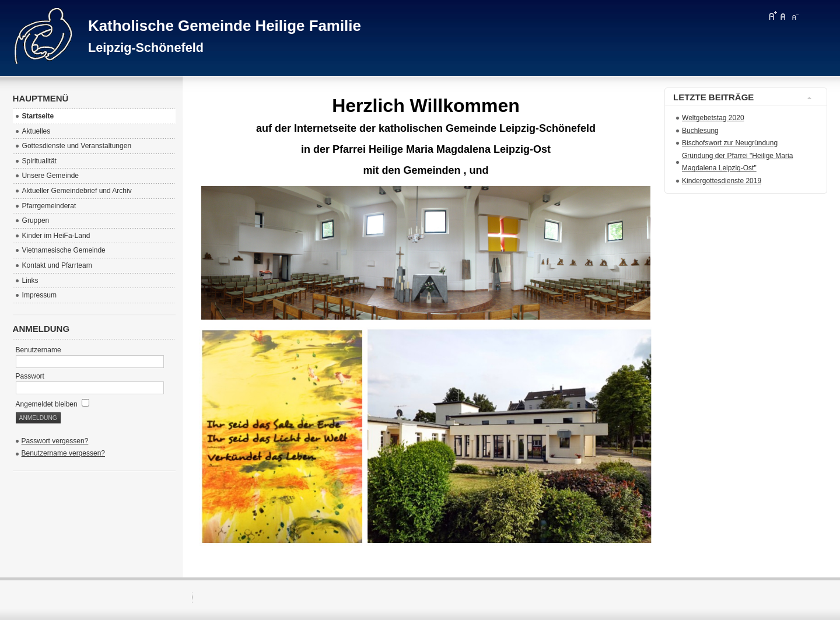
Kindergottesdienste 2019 (722, 181)
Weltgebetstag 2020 (713, 118)
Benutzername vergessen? (63, 453)
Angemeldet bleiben (52, 404)
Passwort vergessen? (55, 441)
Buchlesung (700, 131)
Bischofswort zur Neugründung (730, 143)
